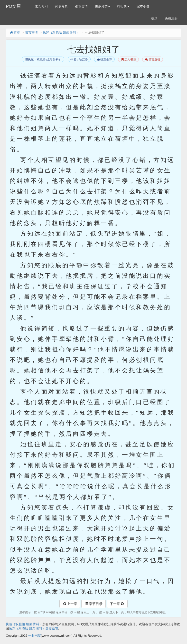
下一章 (117, 604)
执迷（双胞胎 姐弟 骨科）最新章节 (34, 629)
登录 (154, 18)
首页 (15, 33)
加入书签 (128, 59)
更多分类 (103, 6)
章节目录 (93, 604)
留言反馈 (153, 59)
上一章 (70, 604)
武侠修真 (61, 6)
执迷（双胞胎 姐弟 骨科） (61, 33)
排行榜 (123, 6)
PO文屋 (13, 6)
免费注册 (171, 18)
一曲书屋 (35, 636)
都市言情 (81, 6)
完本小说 (143, 6)
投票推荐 (104, 59)
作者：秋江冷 (79, 59)
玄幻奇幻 (41, 6)
